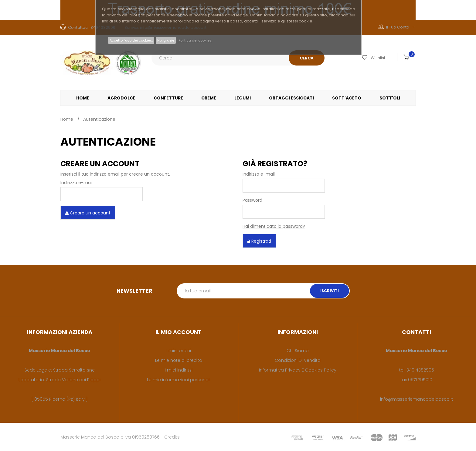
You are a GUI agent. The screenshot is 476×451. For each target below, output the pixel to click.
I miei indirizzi (179, 370)
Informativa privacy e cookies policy (298, 370)
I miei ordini (179, 351)
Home (67, 119)
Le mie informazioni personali (179, 380)
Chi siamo (298, 351)
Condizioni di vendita (298, 360)
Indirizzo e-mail (76, 183)
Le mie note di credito (179, 360)
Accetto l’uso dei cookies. (131, 40)
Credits (172, 437)
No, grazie (166, 40)
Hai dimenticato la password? (274, 226)
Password (252, 200)
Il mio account (178, 332)
